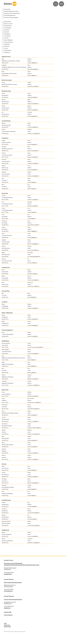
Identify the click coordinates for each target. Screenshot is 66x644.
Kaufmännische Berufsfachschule (12, 13)
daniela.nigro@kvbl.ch (33, 440)
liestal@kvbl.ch (8, 574)
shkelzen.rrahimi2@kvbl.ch (34, 133)
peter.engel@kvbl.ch (32, 366)
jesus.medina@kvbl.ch (33, 170)
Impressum (7, 625)
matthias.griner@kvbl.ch (33, 396)
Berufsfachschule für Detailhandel (13, 563)
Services (6, 48)
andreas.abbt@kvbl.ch (32, 63)
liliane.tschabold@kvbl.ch (33, 483)
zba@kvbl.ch (7, 608)
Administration (8, 22)
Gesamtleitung (7, 28)
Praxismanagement (9, 42)
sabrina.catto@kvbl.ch (32, 415)
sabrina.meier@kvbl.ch (33, 336)
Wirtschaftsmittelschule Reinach (13, 582)
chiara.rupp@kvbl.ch (32, 75)
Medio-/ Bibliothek (8, 40)
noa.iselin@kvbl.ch (32, 219)
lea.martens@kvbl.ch (32, 519)
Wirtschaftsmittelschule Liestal (31, 565)
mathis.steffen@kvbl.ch (33, 319)
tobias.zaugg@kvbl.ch (32, 231)
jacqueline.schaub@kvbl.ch (34, 543)
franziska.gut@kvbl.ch (32, 116)
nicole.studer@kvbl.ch (33, 447)
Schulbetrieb (7, 52)
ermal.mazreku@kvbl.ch (33, 453)
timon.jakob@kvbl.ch (32, 237)
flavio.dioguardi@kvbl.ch (33, 69)
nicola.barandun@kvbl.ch (33, 163)
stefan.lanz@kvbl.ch (32, 182)
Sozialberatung (7, 50)
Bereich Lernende (8, 24)
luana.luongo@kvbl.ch (32, 144)
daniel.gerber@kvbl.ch (33, 97)
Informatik (6, 32)
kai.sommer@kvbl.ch (32, 263)
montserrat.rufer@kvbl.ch (34, 286)
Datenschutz (7, 626)
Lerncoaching (7, 36)
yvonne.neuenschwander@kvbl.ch (35, 347)
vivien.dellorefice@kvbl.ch (34, 409)
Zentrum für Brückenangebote (11, 17)
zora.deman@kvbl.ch (32, 506)
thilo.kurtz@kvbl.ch (32, 373)
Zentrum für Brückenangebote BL (13, 599)
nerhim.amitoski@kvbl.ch (33, 176)
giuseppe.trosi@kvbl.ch (33, 206)
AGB (5, 623)
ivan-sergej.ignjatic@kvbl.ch (34, 256)
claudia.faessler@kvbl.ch (33, 86)
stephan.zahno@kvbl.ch (33, 308)
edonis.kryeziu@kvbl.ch (33, 200)
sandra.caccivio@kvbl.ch (33, 421)
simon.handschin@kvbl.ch (34, 513)
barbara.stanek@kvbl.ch (33, 110)
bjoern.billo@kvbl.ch (32, 297)
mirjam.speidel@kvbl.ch (33, 536)
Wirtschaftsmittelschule (10, 15)
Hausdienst (7, 30)
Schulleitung (7, 44)
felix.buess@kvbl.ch (32, 189)
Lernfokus (6, 38)
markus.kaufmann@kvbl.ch (34, 525)
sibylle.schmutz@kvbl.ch (33, 104)
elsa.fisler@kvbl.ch (32, 495)
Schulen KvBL (7, 9)
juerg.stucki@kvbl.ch (32, 470)
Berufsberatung (8, 26)
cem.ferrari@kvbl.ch (32, 212)
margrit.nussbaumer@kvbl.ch (34, 428)
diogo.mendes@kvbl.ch (33, 157)
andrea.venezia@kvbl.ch (33, 459)
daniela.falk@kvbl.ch (32, 489)
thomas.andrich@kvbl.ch (33, 250)
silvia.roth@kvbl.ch (32, 360)
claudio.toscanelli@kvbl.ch (34, 385)
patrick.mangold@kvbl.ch (33, 244)
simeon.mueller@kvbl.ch (33, 280)
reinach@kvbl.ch (8, 591)
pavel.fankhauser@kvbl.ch (33, 225)
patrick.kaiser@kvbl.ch (33, 274)
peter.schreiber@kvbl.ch (33, 151)
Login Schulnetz (8, 615)
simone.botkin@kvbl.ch (33, 325)
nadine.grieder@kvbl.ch (33, 477)
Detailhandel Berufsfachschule (11, 11)
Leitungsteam (7, 34)
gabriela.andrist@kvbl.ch (33, 379)
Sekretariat (7, 46)
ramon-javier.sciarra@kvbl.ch (34, 402)
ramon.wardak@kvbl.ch (33, 127)
